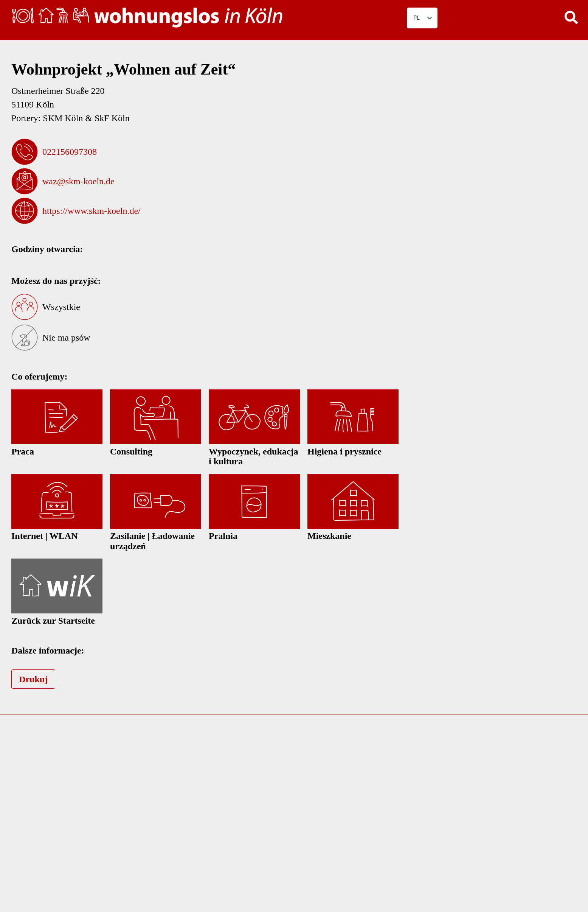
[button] (571, 17)
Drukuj (33, 679)
